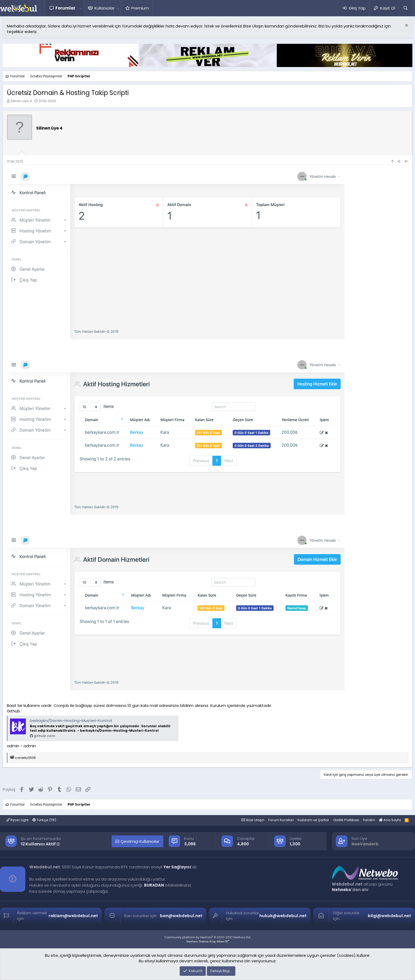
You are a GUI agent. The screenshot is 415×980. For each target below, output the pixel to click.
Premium (140, 8)
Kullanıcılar (104, 8)
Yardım (369, 820)
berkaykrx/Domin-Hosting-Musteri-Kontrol (71, 720)
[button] (81, 8)
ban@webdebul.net (181, 916)
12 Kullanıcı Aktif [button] (40, 844)
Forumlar (65, 8)
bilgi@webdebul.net (389, 916)
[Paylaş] (399, 162)
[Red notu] (406, 26)
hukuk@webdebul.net (283, 916)
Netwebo (342, 890)
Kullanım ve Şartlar (313, 820)
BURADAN (154, 885)
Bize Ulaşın (255, 820)
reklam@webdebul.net (73, 916)
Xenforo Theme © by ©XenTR (208, 941)
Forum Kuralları (281, 820)
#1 (406, 161)
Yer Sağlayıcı (177, 867)
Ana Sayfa (390, 820)
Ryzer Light (17, 820)
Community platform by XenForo (208, 937)
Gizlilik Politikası (346, 820)
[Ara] (406, 8)
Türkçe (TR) (44, 820)
